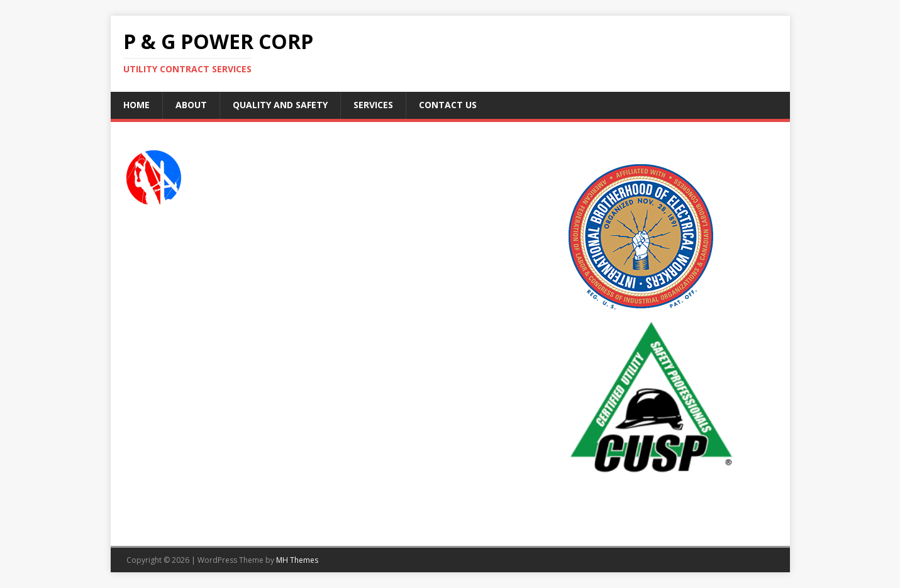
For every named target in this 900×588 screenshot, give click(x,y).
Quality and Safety (280, 105)
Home (136, 105)
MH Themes (297, 560)
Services (373, 105)
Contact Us (448, 105)
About (191, 105)
